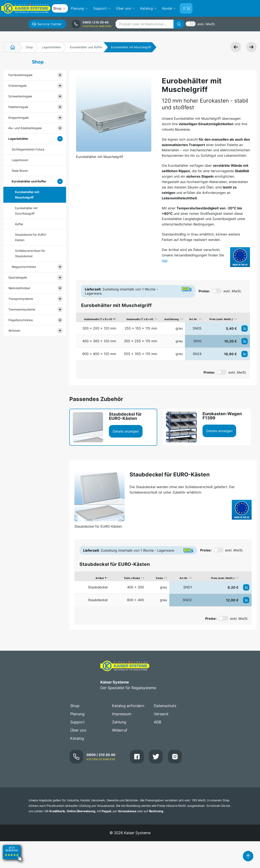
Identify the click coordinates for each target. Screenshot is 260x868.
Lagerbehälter (51, 47)
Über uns (78, 730)
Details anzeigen (126, 431)
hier (165, 261)
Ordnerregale (17, 86)
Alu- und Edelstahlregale (25, 128)
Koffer (19, 224)
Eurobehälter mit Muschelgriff (27, 195)
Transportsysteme (21, 299)
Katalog (77, 738)
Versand (161, 714)
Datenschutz (165, 706)
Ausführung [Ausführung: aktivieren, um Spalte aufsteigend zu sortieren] (171, 319)
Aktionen (14, 330)
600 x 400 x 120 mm (99, 354)
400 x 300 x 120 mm (99, 341)
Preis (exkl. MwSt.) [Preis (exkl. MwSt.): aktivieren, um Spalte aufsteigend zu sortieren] (221, 319)
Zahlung (119, 722)
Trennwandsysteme (22, 309)
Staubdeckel (98, 587)
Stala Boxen (20, 171)
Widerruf (120, 730)
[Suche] (179, 24)
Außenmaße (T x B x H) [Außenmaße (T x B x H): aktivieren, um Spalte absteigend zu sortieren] (98, 319)
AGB (158, 722)
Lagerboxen (20, 160)
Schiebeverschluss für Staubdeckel (30, 253)
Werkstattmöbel (19, 288)
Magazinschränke (24, 267)
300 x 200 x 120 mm (99, 328)
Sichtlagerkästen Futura (28, 149)
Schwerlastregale (20, 96)
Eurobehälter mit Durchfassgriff (26, 211)
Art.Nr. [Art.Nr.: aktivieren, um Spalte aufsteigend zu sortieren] (193, 319)
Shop (29, 47)
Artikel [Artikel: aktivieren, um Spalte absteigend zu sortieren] (100, 578)
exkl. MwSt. (206, 24)
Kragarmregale (18, 118)
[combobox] (150, 24)
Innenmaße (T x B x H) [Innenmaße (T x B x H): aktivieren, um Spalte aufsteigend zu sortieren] (140, 319)
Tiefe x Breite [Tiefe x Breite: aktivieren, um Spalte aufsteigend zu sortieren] (132, 578)
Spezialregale (18, 277)
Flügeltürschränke (21, 320)
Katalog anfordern (128, 706)
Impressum (122, 714)
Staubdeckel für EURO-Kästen (31, 237)
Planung (77, 714)
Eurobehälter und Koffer (86, 47)
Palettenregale (18, 107)
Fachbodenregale (20, 75)
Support (77, 722)
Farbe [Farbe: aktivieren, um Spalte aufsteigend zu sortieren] (159, 578)
